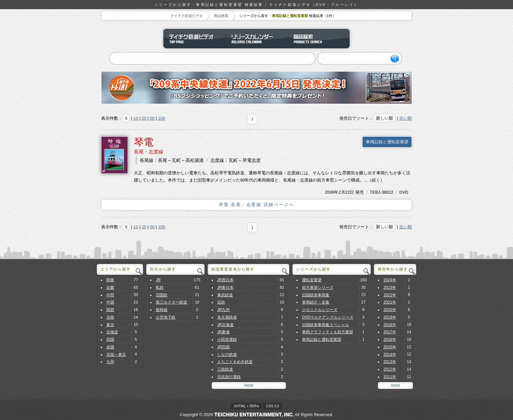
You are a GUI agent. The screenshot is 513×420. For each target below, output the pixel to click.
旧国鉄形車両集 (316, 295)
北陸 (110, 317)
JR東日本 (226, 288)
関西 (110, 310)
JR (158, 280)
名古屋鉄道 (227, 317)
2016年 (390, 340)
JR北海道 (226, 325)
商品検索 (221, 16)
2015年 (390, 347)
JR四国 (224, 347)
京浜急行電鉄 (229, 377)
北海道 (112, 332)
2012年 (390, 369)
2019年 (390, 317)
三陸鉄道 (225, 369)
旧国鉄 (162, 295)
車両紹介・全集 (316, 302)
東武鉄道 (225, 295)
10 (136, 118)
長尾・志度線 (149, 152)
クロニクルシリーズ (320, 310)
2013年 (390, 362)
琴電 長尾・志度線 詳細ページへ (257, 205)
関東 (110, 280)
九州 (110, 362)
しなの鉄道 (227, 355)
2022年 (390, 295)
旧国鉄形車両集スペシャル (326, 325)
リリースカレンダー (256, 39)
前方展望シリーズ (318, 288)
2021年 (390, 302)
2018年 (390, 325)
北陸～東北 (116, 355)
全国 (110, 347)
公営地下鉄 (166, 317)
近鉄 (221, 302)
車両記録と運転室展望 (387, 142)
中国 (110, 302)
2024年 (390, 280)
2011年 (390, 377)
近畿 (110, 288)
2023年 (390, 288)
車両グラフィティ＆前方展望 (327, 332)
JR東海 (224, 332)
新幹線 (162, 310)
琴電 (144, 142)
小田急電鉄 (227, 340)
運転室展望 (312, 280)
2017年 (390, 332)
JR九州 (224, 310)
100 (162, 118)
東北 (110, 325)
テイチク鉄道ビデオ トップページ (194, 39)
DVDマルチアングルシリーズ (328, 317)
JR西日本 (226, 280)
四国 (110, 340)
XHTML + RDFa (246, 406)
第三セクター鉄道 (171, 302)
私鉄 (160, 288)
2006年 (332, 192)
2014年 (390, 355)
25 (144, 118)
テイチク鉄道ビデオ (187, 16)
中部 (110, 295)
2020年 (390, 310)
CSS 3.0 (273, 406)
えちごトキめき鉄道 (235, 362)
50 (152, 118)
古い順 (406, 118)
